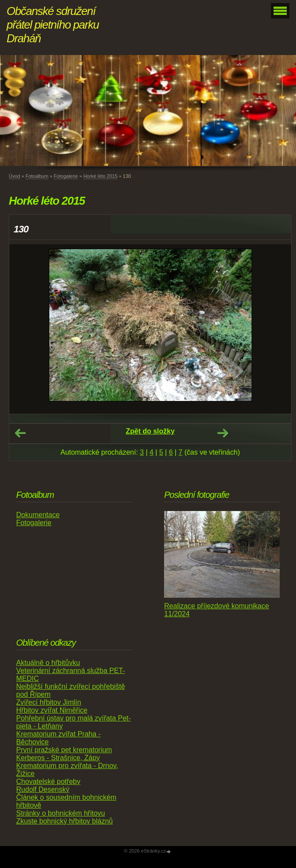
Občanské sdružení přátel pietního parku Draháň (53, 25)
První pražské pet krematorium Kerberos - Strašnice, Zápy (64, 754)
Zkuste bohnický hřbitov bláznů (65, 821)
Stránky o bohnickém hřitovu (61, 813)
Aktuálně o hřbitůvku (48, 663)
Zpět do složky (150, 431)
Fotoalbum (37, 176)
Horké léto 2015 (100, 176)
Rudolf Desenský (43, 789)
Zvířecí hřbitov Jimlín (49, 702)
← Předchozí (20, 433)
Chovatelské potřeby (48, 782)
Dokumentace (38, 515)
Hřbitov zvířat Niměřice (52, 710)
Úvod (15, 176)
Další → (223, 433)
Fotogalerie (66, 176)
